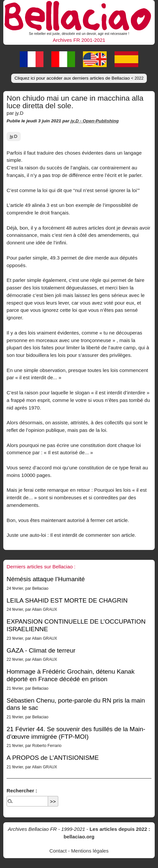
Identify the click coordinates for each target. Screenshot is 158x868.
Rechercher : (22, 791)
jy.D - (77, 121)
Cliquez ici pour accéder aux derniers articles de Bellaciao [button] (79, 78)
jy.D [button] (14, 136)
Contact (58, 851)
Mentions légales (90, 851)
